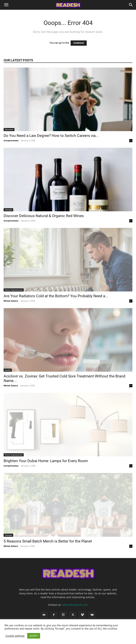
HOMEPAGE (79, 43)
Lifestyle (8, 210)
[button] (6, 5)
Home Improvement (14, 290)
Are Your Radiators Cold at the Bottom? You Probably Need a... (56, 296)
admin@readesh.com (75, 605)
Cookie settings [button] (15, 636)
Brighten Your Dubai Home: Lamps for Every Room (46, 461)
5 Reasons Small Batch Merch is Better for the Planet (48, 541)
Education (9, 129)
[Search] (131, 5)
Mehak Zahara (11, 301)
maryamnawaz (11, 140)
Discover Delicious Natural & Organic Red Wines (44, 216)
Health (8, 370)
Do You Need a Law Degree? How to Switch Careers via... (51, 136)
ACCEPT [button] (34, 636)
